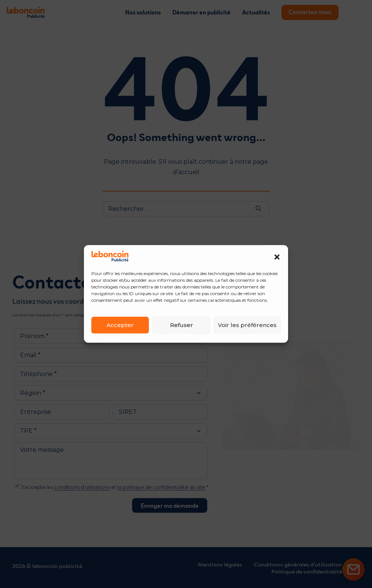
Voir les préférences (247, 325)
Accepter (120, 325)
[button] (277, 257)
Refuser (182, 325)
